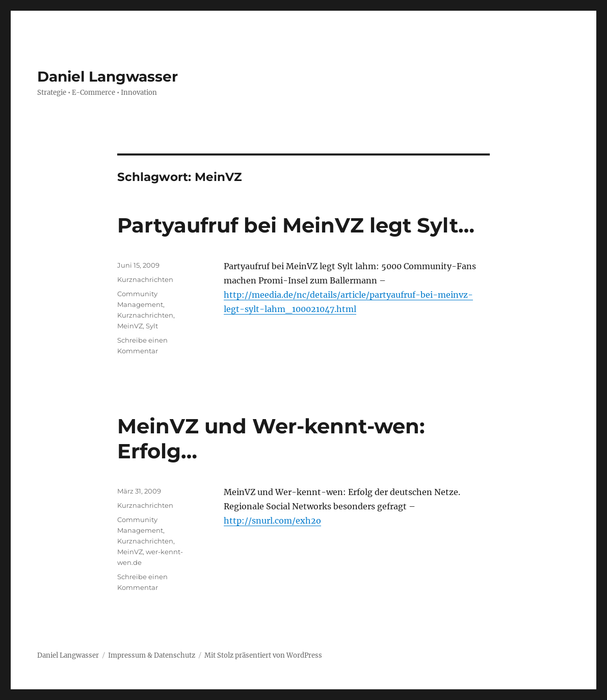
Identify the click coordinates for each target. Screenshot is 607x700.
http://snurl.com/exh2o (272, 521)
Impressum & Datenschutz (152, 655)
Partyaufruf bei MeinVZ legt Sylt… (296, 225)
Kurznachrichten (145, 279)
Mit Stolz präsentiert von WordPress (263, 655)
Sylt (152, 326)
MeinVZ (130, 326)
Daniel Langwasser (108, 76)
